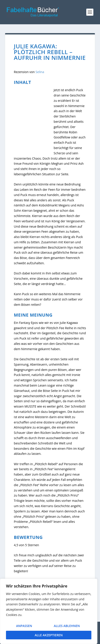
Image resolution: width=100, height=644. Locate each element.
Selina (40, 72)
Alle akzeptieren (49, 635)
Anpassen (24, 626)
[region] (49, 612)
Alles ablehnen (67, 626)
